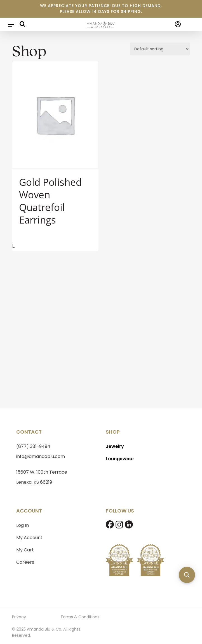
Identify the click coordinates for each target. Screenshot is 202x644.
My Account (29, 538)
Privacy (19, 617)
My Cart (25, 550)
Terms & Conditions (80, 617)
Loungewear (120, 459)
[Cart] (188, 24)
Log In (23, 525)
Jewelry (115, 446)
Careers (25, 562)
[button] (11, 25)
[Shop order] (160, 49)
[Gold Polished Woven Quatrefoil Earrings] (55, 115)
